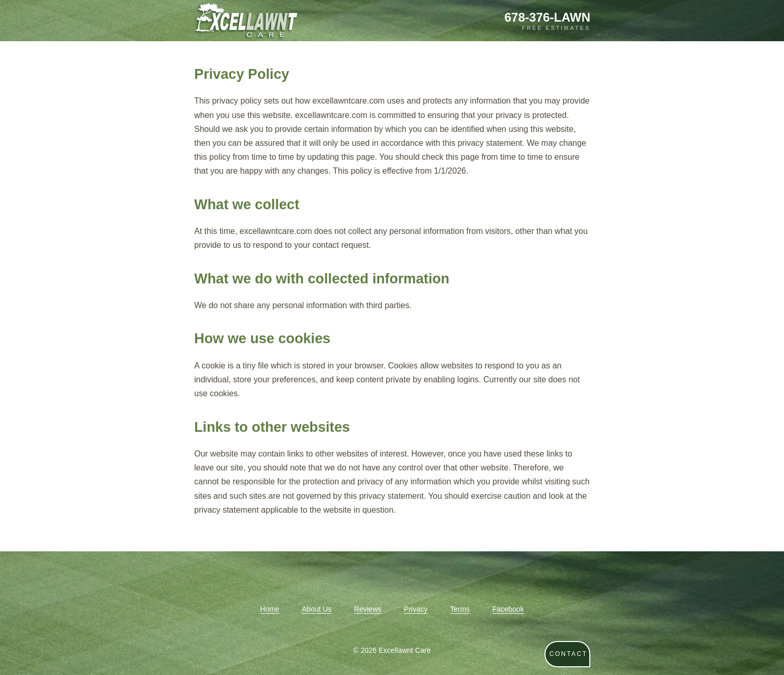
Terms (460, 609)
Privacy (416, 609)
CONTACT (569, 654)
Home (270, 609)
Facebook (508, 609)
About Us (317, 609)
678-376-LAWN (547, 17)
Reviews (368, 609)
